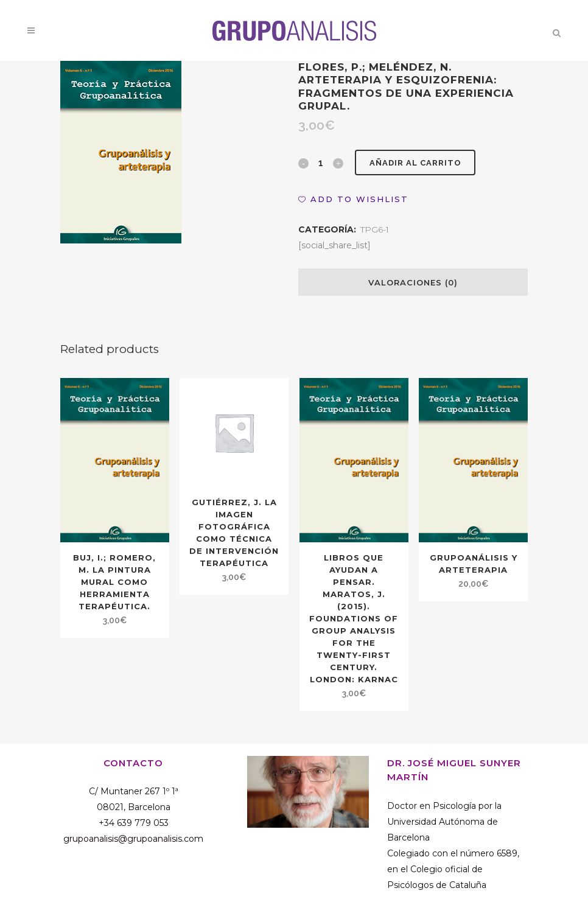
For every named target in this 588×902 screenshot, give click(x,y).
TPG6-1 (375, 229)
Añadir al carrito (416, 163)
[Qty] (321, 163)
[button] (353, 199)
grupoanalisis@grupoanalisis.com (133, 839)
